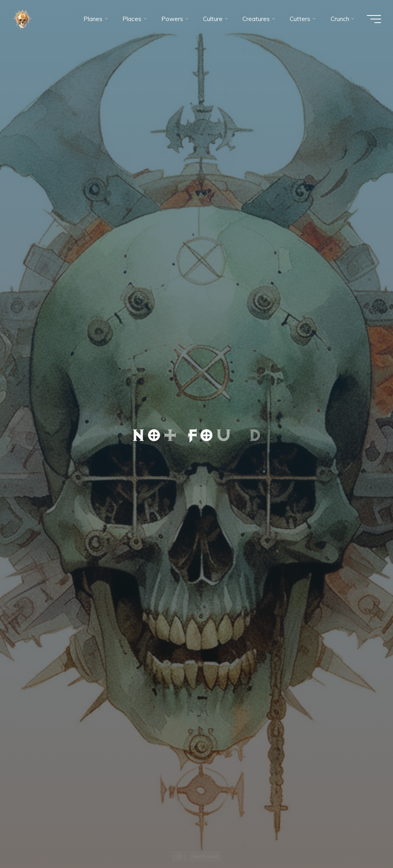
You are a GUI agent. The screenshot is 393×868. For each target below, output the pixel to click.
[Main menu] (374, 19)
